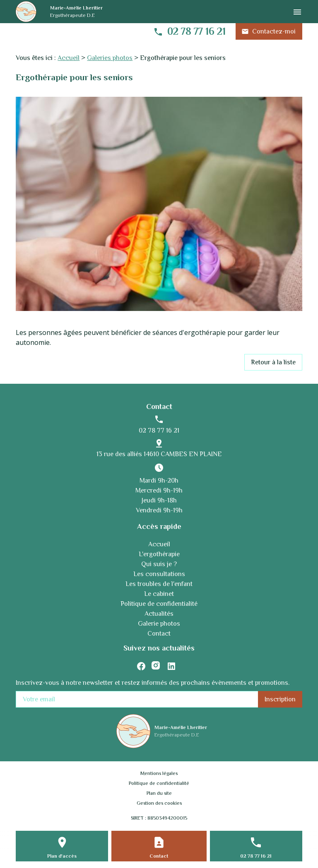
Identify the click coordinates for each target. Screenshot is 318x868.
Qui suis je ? (159, 564)
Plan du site (159, 793)
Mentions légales (159, 773)
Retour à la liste (273, 362)
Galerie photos (159, 624)
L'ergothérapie (159, 554)
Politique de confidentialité (159, 604)
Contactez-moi (269, 31)
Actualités (159, 614)
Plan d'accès (62, 856)
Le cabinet (159, 594)
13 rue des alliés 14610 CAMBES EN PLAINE (159, 454)
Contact (159, 634)
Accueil (69, 58)
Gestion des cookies (159, 803)
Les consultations (159, 574)
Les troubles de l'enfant (159, 584)
